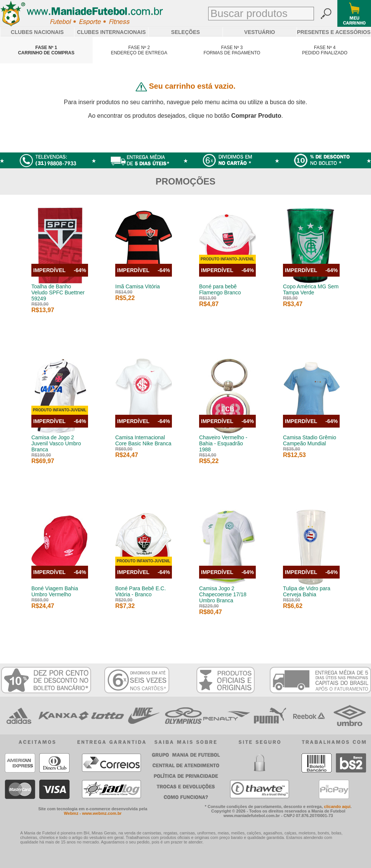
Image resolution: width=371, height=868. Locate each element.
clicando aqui (337, 806)
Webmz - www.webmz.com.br (93, 813)
